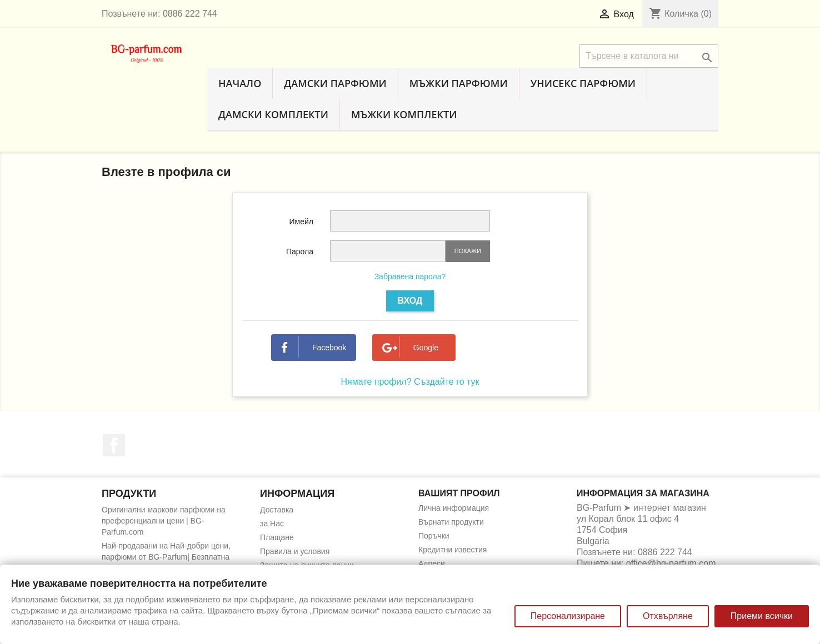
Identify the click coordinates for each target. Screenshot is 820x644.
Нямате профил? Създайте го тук (410, 382)
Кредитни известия (452, 550)
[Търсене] (649, 56)
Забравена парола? (410, 276)
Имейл (301, 222)
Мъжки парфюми (459, 83)
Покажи (468, 251)
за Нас (272, 524)
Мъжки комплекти (404, 114)
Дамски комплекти (273, 114)
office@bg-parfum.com (671, 563)
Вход (410, 301)
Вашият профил (459, 493)
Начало (240, 83)
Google (410, 348)
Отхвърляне (668, 616)
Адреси (432, 563)
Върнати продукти (451, 522)
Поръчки (434, 536)
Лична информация (454, 508)
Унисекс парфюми (583, 83)
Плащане (277, 537)
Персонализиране (568, 616)
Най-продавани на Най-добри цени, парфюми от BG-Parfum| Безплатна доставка (166, 557)
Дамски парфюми (335, 83)
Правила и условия (295, 551)
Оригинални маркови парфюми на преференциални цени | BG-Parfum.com (164, 521)
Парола (300, 251)
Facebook (314, 348)
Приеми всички (762, 616)
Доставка (277, 510)
